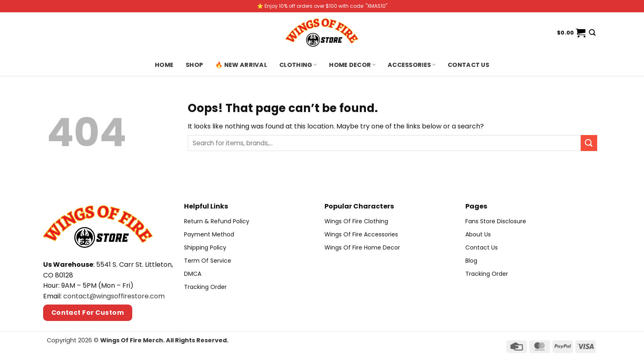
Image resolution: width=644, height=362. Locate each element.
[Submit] (589, 143)
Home (164, 65)
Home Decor (352, 65)
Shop (194, 65)
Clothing (298, 65)
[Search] (592, 33)
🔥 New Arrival (241, 65)
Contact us (468, 65)
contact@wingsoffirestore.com (114, 296)
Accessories (412, 65)
